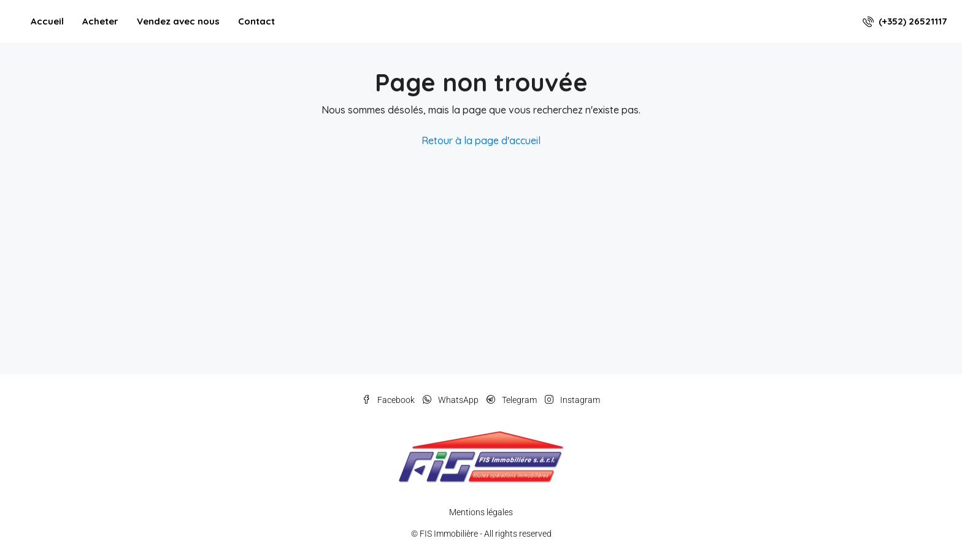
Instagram (572, 400)
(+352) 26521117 (905, 21)
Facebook (389, 400)
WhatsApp (452, 400)
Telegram (513, 400)
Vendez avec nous (178, 21)
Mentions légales (481, 512)
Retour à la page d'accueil (481, 140)
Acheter (100, 21)
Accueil (47, 21)
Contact (256, 21)
